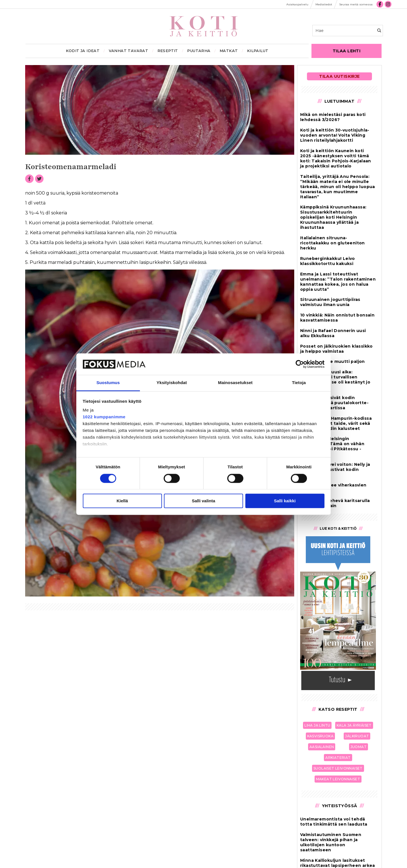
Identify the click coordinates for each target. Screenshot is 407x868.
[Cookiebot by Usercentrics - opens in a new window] (300, 364)
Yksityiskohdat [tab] (172, 383)
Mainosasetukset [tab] (235, 383)
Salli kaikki (285, 501)
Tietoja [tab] (299, 383)
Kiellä (122, 501)
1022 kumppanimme (104, 417)
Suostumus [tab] (108, 383)
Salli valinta (204, 501)
